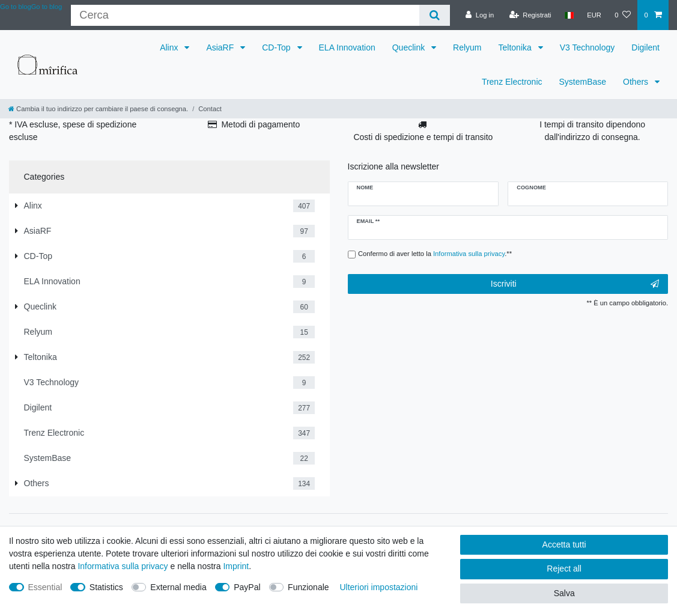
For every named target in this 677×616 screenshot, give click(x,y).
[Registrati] (530, 15)
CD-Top (277, 47)
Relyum (467, 47)
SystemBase (583, 82)
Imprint (236, 566)
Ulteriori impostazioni (378, 587)
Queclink (410, 47)
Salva (564, 593)
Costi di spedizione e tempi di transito (423, 137)
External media (178, 587)
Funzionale (308, 587)
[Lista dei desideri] (623, 15)
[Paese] (569, 15)
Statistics (106, 587)
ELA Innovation (347, 47)
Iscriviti (575, 284)
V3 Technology (587, 47)
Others (637, 82)
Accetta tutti (564, 544)
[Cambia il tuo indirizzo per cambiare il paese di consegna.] (98, 109)
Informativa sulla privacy (123, 566)
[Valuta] (594, 15)
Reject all (564, 569)
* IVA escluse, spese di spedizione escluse (73, 131)
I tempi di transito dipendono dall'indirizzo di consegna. (592, 131)
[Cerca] (435, 15)
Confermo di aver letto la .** (435, 254)
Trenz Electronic (512, 82)
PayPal (247, 587)
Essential (45, 587)
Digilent (645, 47)
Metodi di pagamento (260, 124)
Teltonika (516, 47)
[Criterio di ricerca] (245, 15)
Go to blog (47, 7)
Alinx (170, 47)
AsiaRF (221, 47)
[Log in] (480, 15)
